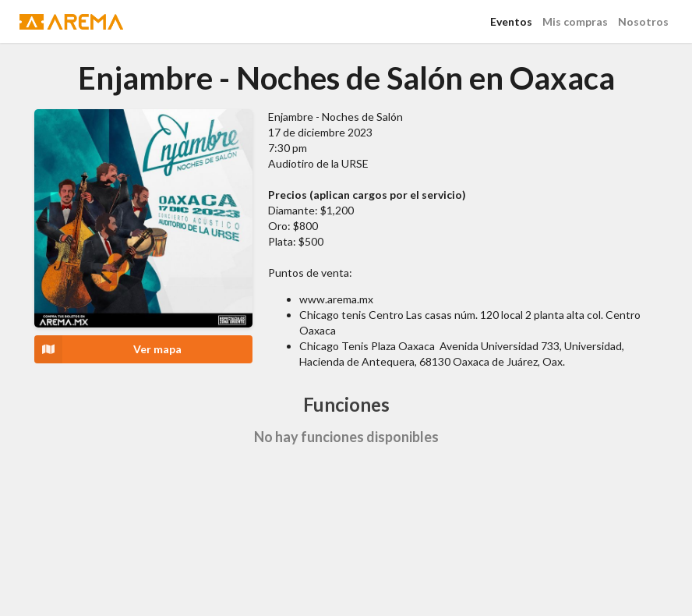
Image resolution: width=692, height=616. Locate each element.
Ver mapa (108, 349)
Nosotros (643, 21)
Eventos (511, 21)
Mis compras (575, 21)
